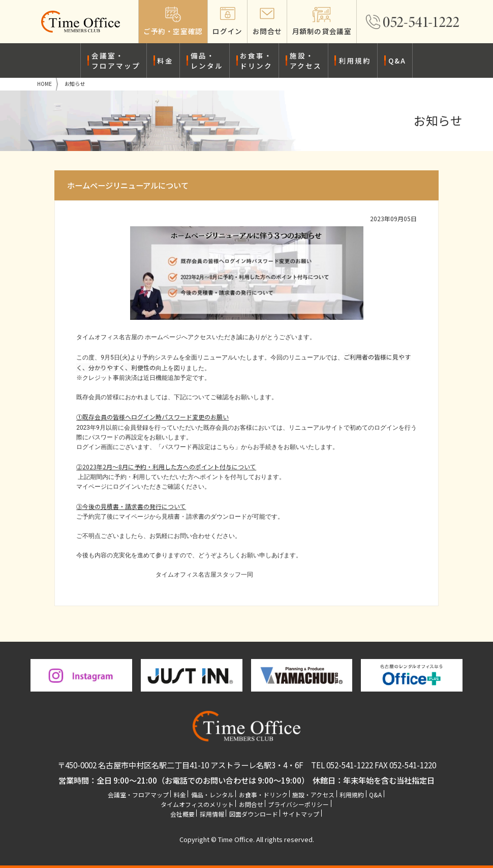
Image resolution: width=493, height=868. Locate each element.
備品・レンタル (207, 61)
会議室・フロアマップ (116, 61)
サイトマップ (301, 814)
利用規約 (355, 61)
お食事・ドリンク (256, 61)
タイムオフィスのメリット (197, 804)
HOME (44, 84)
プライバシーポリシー (298, 804)
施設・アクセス (306, 61)
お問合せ (251, 804)
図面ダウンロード (254, 814)
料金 (165, 61)
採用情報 (212, 814)
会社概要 (182, 814)
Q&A (397, 61)
